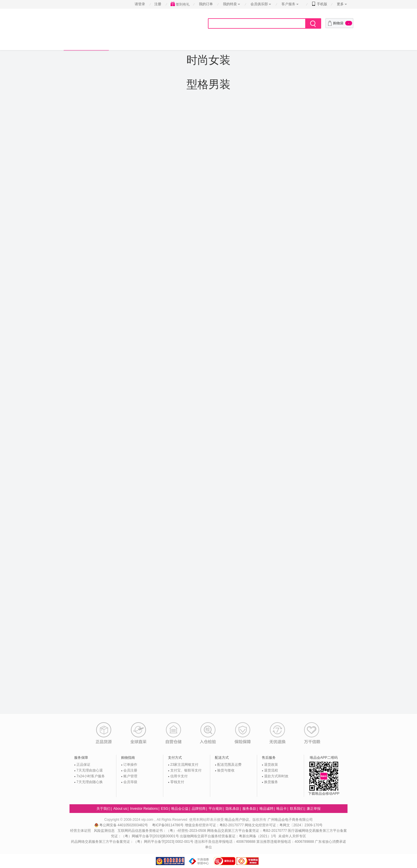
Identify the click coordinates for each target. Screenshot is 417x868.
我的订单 (206, 4)
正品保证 (83, 765)
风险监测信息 (104, 831)
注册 (158, 4)
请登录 (140, 4)
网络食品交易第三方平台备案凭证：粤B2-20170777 (247, 831)
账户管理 (130, 776)
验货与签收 (226, 770)
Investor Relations (144, 809)
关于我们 (103, 809)
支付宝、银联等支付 (186, 770)
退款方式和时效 (276, 776)
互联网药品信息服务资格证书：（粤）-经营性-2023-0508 (162, 831)
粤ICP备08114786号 (168, 825)
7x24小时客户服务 (91, 776)
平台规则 (215, 809)
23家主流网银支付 (184, 765)
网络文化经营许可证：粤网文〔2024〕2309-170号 (284, 825)
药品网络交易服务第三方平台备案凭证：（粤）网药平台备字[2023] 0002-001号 (132, 842)
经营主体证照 (81, 831)
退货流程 (271, 770)
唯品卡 (281, 809)
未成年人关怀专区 (292, 836)
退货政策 (271, 765)
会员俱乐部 (260, 4)
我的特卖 (230, 4)
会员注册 (130, 770)
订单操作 (130, 765)
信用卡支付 (179, 776)
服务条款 (249, 809)
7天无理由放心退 (90, 770)
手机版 (320, 4)
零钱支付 (177, 782)
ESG (165, 809)
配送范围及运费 (229, 765)
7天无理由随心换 (90, 782)
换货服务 (271, 782)
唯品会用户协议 (237, 820)
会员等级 (130, 782)
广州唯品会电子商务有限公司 (290, 820)
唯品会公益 (180, 809)
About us (120, 809)
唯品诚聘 (266, 809)
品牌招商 (199, 809)
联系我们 (297, 809)
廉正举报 (314, 809)
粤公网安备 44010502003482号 (122, 825)
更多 (340, 4)
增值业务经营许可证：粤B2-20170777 (215, 825)
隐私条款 (233, 809)
